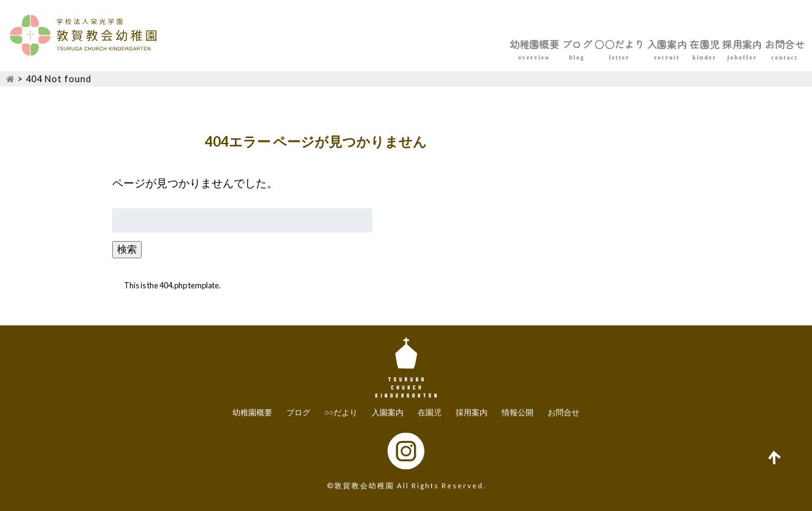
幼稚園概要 (365, 44)
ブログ (434, 44)
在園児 (640, 44)
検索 (127, 249)
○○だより (502, 44)
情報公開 (518, 413)
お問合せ (772, 44)
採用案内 (703, 44)
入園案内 (576, 44)
